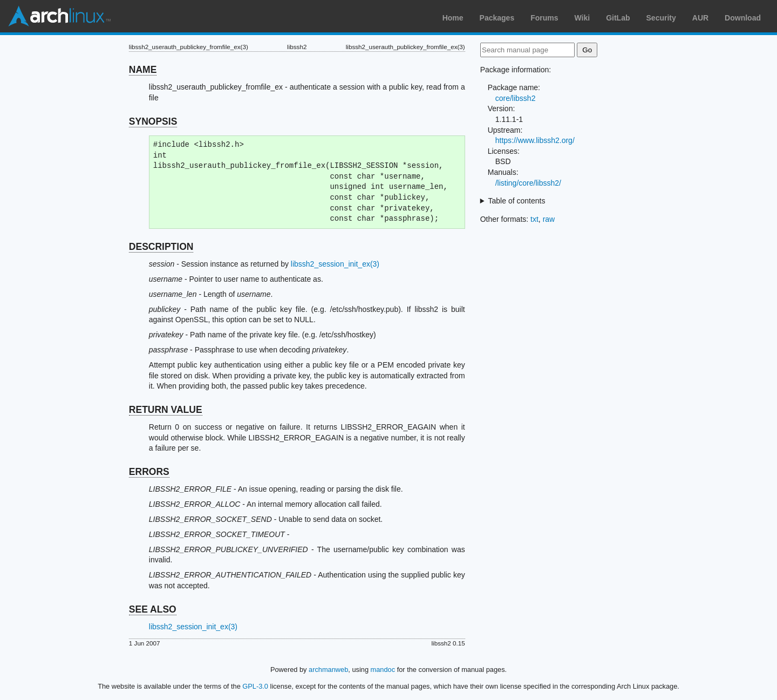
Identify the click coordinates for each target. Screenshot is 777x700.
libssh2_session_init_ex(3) (335, 264)
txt (534, 219)
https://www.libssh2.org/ (535, 140)
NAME (143, 70)
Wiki (582, 18)
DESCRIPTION (161, 247)
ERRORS (149, 472)
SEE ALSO (153, 609)
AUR (700, 18)
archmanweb (328, 670)
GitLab (618, 18)
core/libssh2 (516, 98)
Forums (544, 18)
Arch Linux (59, 16)
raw (549, 219)
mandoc (383, 670)
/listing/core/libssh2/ (528, 183)
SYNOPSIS (153, 121)
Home (453, 18)
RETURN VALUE (166, 410)
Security (661, 18)
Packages (497, 18)
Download (743, 18)
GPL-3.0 (255, 686)
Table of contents (517, 201)
